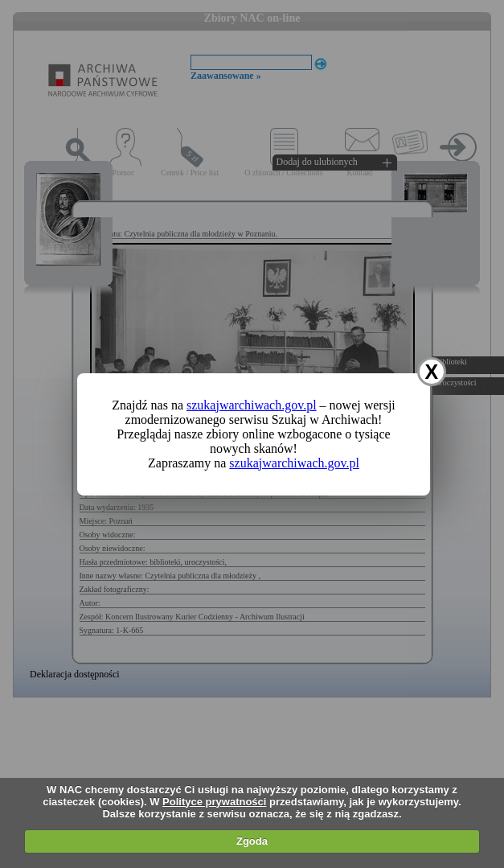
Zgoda (252, 841)
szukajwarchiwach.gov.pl (252, 405)
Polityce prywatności (214, 802)
